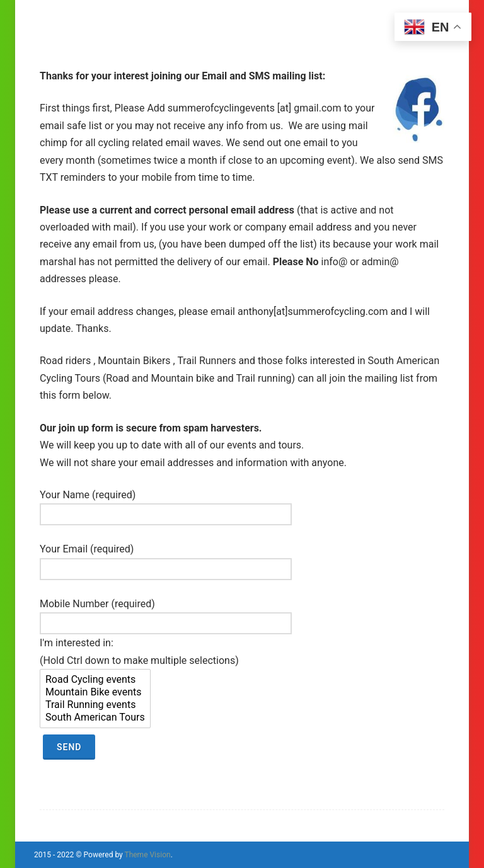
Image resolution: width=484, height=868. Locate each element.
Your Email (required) (166, 559)
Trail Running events (95, 705)
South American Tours (95, 717)
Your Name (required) (166, 505)
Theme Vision (147, 855)
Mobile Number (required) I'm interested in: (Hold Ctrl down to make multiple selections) (166, 679)
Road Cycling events (95, 680)
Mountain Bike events (95, 692)
